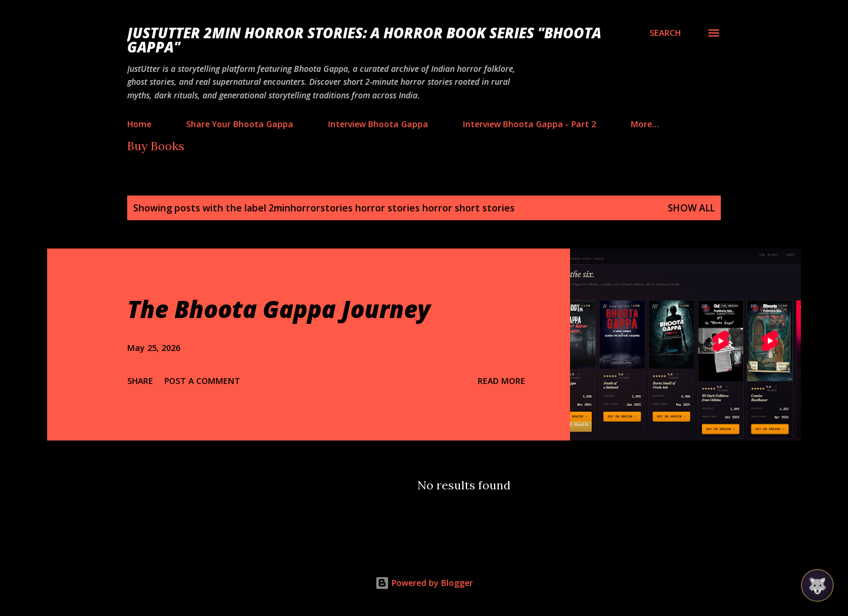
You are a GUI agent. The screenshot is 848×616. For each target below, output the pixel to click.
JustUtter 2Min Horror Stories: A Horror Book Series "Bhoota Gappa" (364, 40)
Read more (501, 381)
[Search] (665, 33)
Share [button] (140, 381)
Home (139, 124)
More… (645, 124)
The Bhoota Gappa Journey (279, 309)
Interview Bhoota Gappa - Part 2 (529, 124)
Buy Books (156, 146)
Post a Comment (202, 381)
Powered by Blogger (424, 583)
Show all (691, 208)
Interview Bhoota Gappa (378, 124)
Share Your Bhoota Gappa (240, 124)
